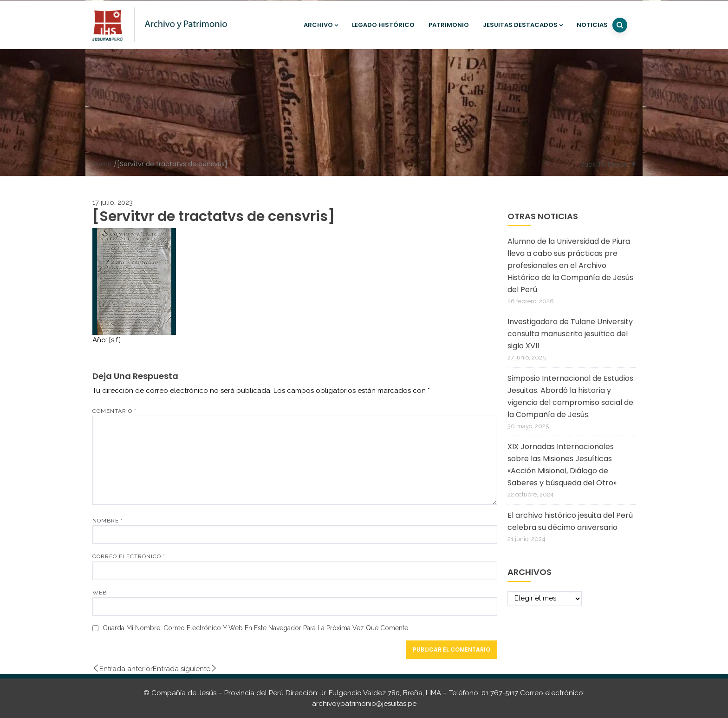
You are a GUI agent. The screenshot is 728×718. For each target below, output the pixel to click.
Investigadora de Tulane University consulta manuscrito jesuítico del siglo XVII (570, 334)
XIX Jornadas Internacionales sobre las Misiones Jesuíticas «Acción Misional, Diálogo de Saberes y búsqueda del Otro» (562, 465)
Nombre (108, 521)
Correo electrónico (129, 556)
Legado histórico (383, 25)
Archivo (321, 25)
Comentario (114, 411)
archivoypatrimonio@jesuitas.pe (364, 704)
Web (100, 593)
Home (102, 164)
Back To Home (604, 164)
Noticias (592, 25)
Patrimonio (449, 25)
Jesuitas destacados (523, 25)
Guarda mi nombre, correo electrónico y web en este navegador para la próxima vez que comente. (256, 628)
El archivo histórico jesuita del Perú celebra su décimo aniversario (570, 521)
